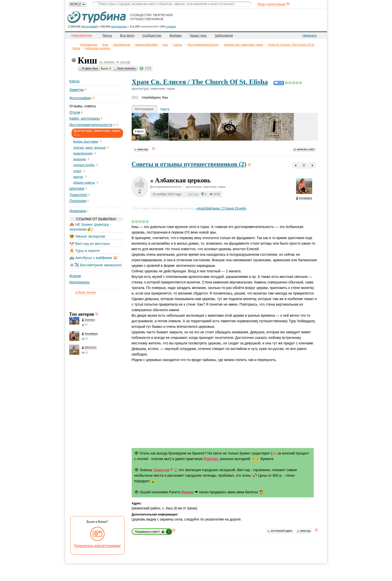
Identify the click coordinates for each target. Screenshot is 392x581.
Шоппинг (77, 188)
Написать (310, 35)
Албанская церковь (97, 48)
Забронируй (224, 35)
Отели (75, 112)
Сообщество (152, 35)
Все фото (127, 35)
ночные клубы (84, 165)
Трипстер (162, 470)
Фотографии (80, 98)
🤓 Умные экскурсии (87, 236)
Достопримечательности (203, 45)
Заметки (77, 90)
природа (80, 159)
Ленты (107, 35)
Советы (177, 45)
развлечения (83, 153)
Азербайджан (122, 45)
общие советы (84, 183)
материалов (119, 26)
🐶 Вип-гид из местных (90, 244)
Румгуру (211, 459)
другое (78, 177)
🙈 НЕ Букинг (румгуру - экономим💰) (91, 227)
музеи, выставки (86, 141)
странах (171, 26)
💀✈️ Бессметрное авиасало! (96, 265)
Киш (165, 45)
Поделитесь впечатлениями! (97, 546)
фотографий (89, 26)
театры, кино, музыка (89, 148)
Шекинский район (146, 45)
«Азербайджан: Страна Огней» (221, 208)
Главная (74, 44)
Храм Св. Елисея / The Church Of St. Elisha (200, 82)
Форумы (176, 35)
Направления (89, 45)
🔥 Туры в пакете (85, 251)
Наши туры (198, 35)
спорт (78, 171)
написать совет (306, 149)
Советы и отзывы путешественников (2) (189, 164)
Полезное (78, 201)
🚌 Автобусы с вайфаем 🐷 (94, 258)
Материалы (80, 282)
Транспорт (79, 195)
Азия (105, 45)
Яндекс (188, 492)
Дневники (78, 211)
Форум (75, 276)
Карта (75, 81)
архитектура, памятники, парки (243, 45)
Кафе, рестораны (85, 118)
